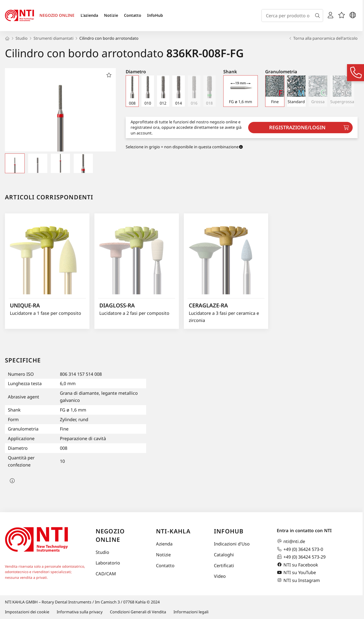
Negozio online (110, 535)
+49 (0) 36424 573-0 (300, 549)
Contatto (133, 15)
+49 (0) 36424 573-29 (301, 557)
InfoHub (155, 15)
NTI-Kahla (173, 531)
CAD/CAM (106, 574)
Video (220, 576)
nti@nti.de (291, 541)
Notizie (111, 15)
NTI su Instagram (298, 580)
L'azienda (89, 15)
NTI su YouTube (296, 573)
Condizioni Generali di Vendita (138, 612)
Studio (102, 552)
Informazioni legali (191, 612)
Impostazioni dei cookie (27, 612)
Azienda (164, 544)
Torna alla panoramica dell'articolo (323, 38)
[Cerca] (318, 16)
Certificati (224, 565)
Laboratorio (108, 563)
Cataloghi (224, 555)
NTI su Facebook (297, 565)
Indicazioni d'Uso (232, 544)
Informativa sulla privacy (80, 612)
